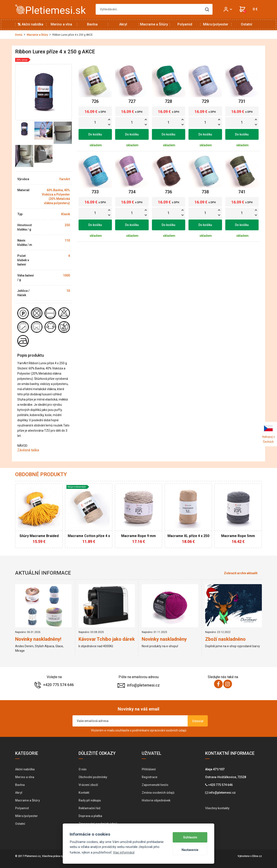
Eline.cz (257, 856)
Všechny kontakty (217, 808)
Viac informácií (124, 852)
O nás (83, 769)
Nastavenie (190, 850)
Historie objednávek (156, 800)
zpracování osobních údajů (168, 730)
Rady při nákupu (90, 800)
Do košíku (95, 134)
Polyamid (185, 24)
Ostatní (246, 24)
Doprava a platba (90, 816)
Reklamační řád (89, 808)
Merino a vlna (61, 24)
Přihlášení (149, 769)
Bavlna (92, 24)
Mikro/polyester (216, 24)
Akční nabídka (31, 24)
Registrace (150, 777)
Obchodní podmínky (93, 777)
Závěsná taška (29, 450)
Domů (19, 35)
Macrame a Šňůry (154, 24)
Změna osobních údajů (158, 793)
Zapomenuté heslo (155, 785)
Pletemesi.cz (33, 856)
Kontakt (84, 793)
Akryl (123, 24)
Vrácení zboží (88, 785)
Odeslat (198, 721)
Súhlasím (190, 837)
